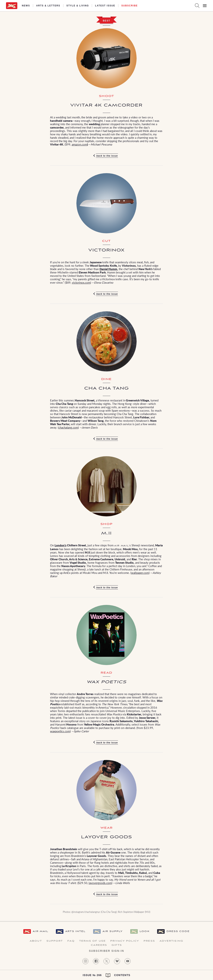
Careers (99, 945)
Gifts (117, 945)
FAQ (71, 941)
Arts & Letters (48, 6)
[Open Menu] (205, 6)
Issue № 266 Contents (106, 975)
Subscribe (130, 6)
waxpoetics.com (60, 731)
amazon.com (79, 144)
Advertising (171, 941)
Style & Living (78, 6)
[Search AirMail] (197, 6)
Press (149, 941)
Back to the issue (107, 156)
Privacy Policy (125, 941)
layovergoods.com (100, 883)
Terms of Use (92, 941)
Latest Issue (105, 6)
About (36, 941)
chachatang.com (68, 427)
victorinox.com (81, 282)
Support (55, 941)
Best (106, 21)
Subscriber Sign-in (106, 951)
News (26, 6)
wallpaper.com (140, 573)
